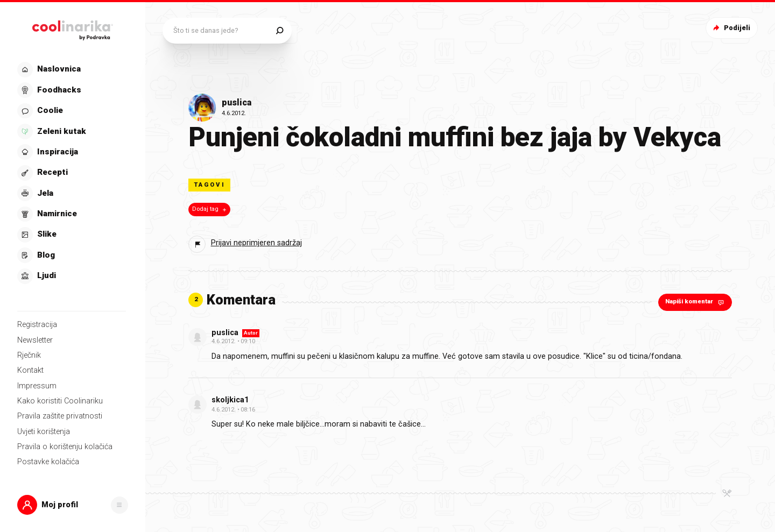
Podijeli (731, 28)
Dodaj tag (210, 209)
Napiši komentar (696, 302)
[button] (73, 505)
